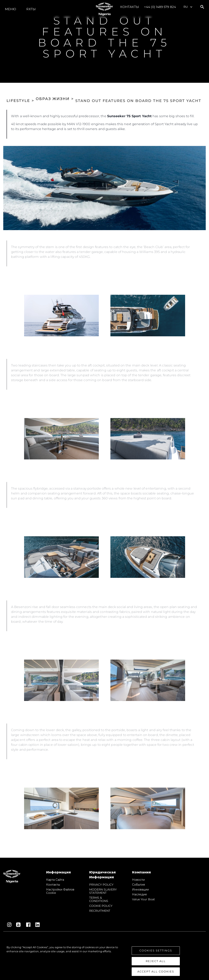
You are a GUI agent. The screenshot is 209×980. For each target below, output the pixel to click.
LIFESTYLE (18, 95)
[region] (104, 961)
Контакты (130, 7)
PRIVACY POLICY (101, 885)
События (138, 885)
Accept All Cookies (156, 971)
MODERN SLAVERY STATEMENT (103, 891)
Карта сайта (55, 880)
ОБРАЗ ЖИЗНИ (53, 95)
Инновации (140, 890)
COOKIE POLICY (101, 906)
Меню (11, 9)
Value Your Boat (143, 899)
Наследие (140, 894)
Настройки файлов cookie (60, 891)
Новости (138, 880)
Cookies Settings (156, 950)
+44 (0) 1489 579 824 (160, 7)
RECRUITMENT (100, 911)
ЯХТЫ (31, 9)
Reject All (156, 961)
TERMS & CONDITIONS (99, 899)
